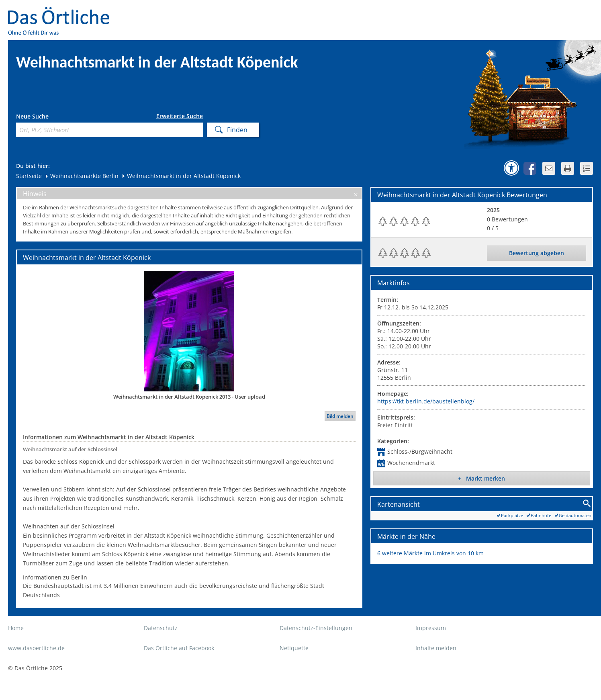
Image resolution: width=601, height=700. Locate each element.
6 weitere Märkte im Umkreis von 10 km (430, 553)
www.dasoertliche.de (36, 648)
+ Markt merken (481, 478)
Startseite (29, 176)
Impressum (431, 628)
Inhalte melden (436, 648)
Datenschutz (161, 628)
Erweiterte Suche (180, 116)
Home (16, 628)
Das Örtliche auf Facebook (179, 648)
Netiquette (294, 648)
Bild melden (340, 416)
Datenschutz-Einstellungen (316, 628)
